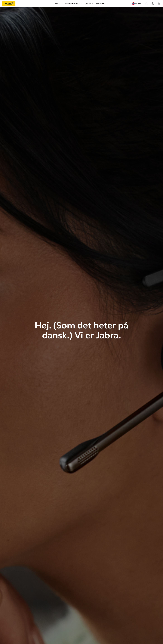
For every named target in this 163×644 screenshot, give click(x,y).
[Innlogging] (153, 4)
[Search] (146, 4)
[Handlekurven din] (159, 4)
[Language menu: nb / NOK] (137, 4)
